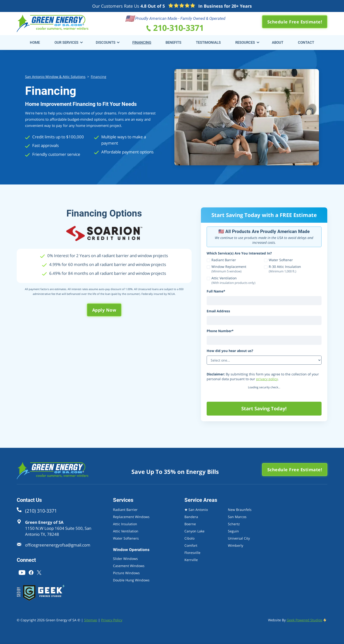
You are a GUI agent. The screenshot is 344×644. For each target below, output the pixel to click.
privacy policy (267, 379)
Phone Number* (220, 331)
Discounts (106, 42)
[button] (68, 43)
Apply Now (104, 310)
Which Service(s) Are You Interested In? (239, 253)
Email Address (218, 311)
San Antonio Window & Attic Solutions (55, 77)
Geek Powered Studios (304, 620)
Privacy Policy (112, 620)
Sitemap (91, 620)
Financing (99, 77)
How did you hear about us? (230, 351)
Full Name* (216, 291)
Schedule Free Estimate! (295, 22)
